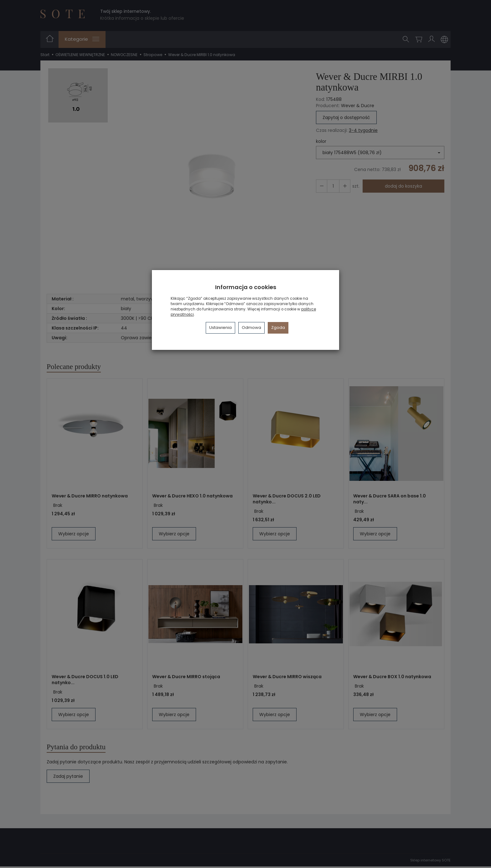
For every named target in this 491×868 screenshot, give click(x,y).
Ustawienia (220, 327)
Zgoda (278, 327)
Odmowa (251, 327)
